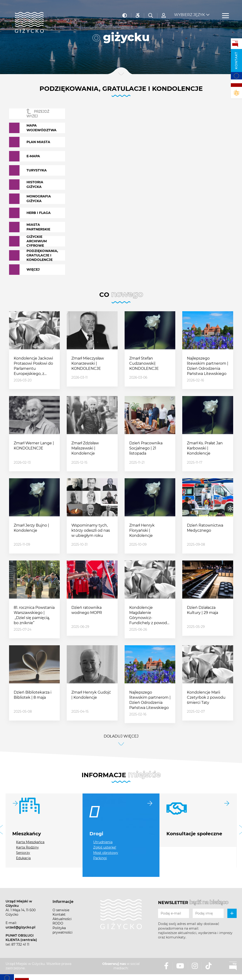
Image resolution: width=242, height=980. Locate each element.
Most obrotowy (106, 853)
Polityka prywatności (63, 930)
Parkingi (100, 858)
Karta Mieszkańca (30, 842)
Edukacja (23, 858)
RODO (58, 923)
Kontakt (236, 61)
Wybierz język (189, 12)
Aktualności (62, 919)
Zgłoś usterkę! (105, 847)
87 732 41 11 (20, 944)
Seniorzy (23, 853)
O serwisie (61, 910)
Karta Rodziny (27, 847)
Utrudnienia (103, 842)
